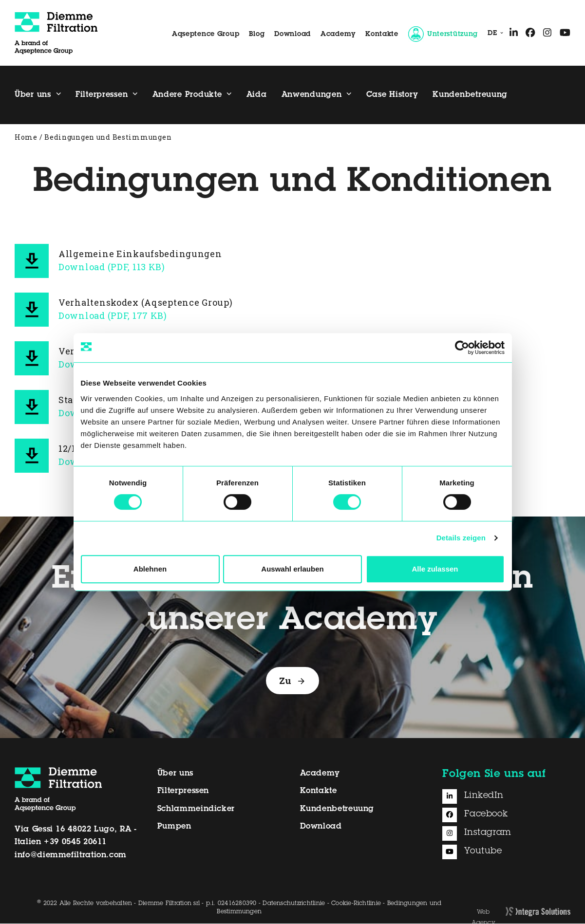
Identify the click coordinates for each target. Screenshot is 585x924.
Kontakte (382, 35)
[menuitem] (493, 34)
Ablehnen (150, 569)
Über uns (175, 774)
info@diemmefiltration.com (71, 856)
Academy (338, 35)
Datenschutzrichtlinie (294, 905)
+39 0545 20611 (75, 843)
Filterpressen (183, 792)
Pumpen (174, 828)
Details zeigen (461, 538)
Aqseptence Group (206, 35)
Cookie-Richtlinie (356, 905)
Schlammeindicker (196, 810)
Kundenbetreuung (337, 810)
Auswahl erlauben (292, 569)
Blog (257, 35)
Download (292, 35)
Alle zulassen (435, 569)
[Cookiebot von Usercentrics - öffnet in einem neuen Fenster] (462, 348)
